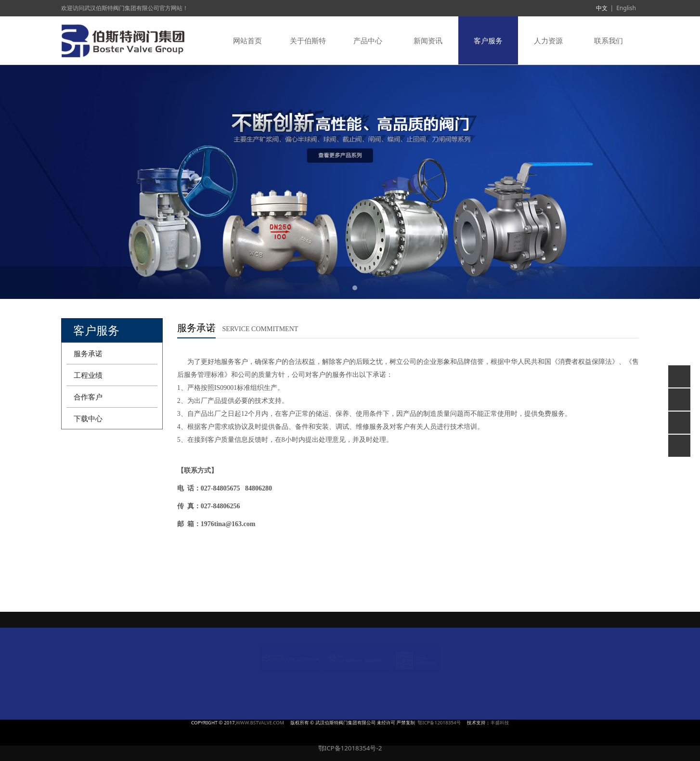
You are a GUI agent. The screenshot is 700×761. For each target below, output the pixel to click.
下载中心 (88, 418)
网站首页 (247, 40)
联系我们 (609, 40)
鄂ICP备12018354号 (394, 723)
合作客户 (88, 397)
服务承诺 (88, 353)
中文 (602, 8)
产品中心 (368, 40)
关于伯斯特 (308, 40)
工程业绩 (88, 375)
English (626, 8)
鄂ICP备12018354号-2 (350, 748)
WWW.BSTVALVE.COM (305, 723)
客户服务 (488, 40)
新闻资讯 (428, 40)
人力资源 (548, 40)
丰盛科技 (424, 723)
